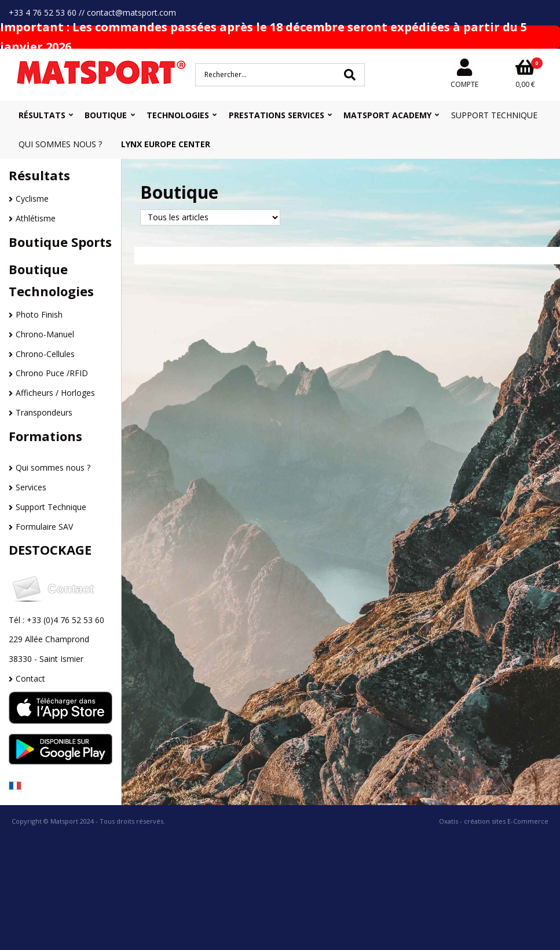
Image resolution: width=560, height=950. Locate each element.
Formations (45, 436)
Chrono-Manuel (45, 334)
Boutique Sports (60, 242)
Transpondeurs (44, 412)
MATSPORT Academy (387, 115)
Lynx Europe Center (166, 144)
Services (31, 487)
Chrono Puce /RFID (52, 373)
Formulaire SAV (44, 527)
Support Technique (494, 115)
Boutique (106, 115)
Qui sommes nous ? (60, 144)
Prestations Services (277, 115)
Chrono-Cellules (45, 354)
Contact (30, 678)
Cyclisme (32, 199)
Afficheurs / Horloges (55, 393)
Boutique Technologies (51, 280)
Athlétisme (36, 218)
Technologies (178, 115)
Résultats (42, 115)
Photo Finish (39, 314)
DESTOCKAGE (50, 549)
